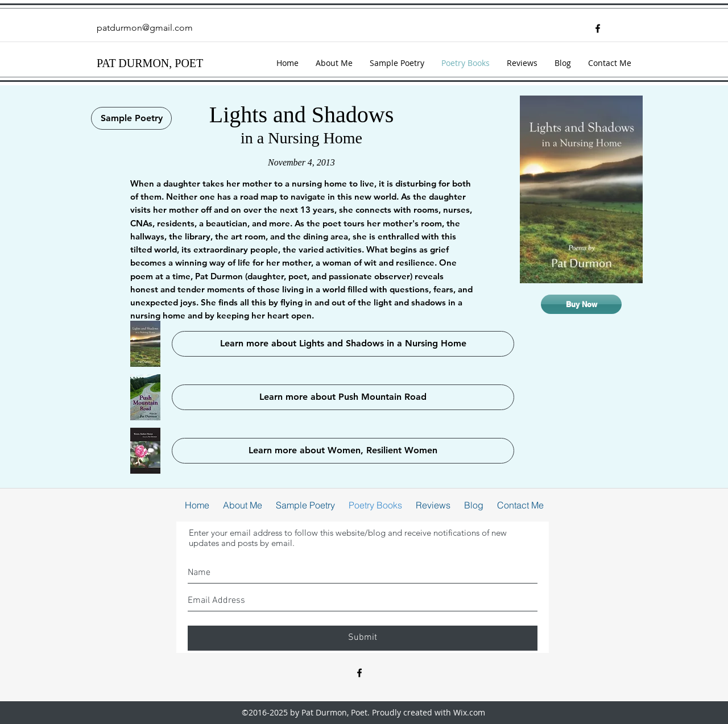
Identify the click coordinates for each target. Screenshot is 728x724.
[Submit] (363, 638)
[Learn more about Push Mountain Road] (343, 397)
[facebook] (598, 28)
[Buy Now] (581, 304)
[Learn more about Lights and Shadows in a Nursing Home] (343, 344)
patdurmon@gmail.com (145, 28)
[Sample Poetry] (131, 118)
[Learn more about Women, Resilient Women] (343, 451)
